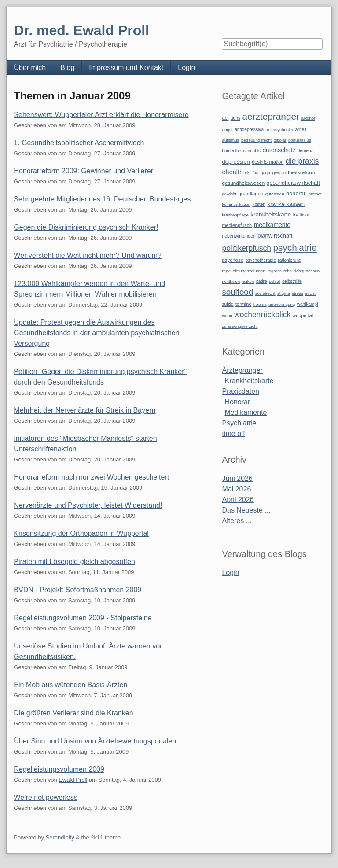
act (225, 118)
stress (298, 293)
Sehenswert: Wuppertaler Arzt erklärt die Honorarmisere (101, 115)
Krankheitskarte (249, 381)
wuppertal (303, 315)
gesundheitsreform (294, 172)
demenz (305, 151)
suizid (228, 304)
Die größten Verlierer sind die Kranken (73, 713)
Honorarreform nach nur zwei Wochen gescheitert (91, 477)
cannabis (252, 151)
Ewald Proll (73, 780)
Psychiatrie (239, 423)
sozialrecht (265, 293)
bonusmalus (300, 140)
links (304, 215)
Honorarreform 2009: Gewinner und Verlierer (83, 171)
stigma (284, 293)
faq (256, 173)
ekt (248, 173)
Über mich (30, 68)
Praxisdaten (241, 391)
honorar (296, 193)
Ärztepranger (242, 370)
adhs (235, 118)
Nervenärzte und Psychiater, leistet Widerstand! (88, 505)
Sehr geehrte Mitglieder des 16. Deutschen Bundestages (102, 199)
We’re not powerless (46, 797)
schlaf (274, 281)
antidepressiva (249, 130)
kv (296, 215)
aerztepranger (271, 116)
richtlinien (231, 281)
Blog (67, 68)
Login (186, 68)
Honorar (237, 402)
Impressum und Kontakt (126, 68)
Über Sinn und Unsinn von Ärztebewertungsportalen (95, 741)
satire (262, 281)
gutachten (275, 194)
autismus (230, 140)
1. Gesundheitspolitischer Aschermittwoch (79, 143)
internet (315, 194)
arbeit (301, 130)
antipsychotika (280, 130)
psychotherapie (261, 260)
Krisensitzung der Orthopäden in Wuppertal (81, 533)
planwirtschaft (275, 236)
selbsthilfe (292, 281)
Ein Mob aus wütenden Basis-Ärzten (70, 685)
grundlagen (251, 194)
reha (288, 271)
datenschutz (279, 150)
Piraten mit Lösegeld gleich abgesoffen (74, 562)
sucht (310, 293)
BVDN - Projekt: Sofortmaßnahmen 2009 (77, 590)
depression (236, 162)
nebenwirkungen (239, 236)
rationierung (289, 260)
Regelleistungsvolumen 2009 (59, 769)
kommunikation (236, 204)
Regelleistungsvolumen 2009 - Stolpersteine (83, 618)
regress (274, 271)
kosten (259, 204)
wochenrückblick (262, 315)
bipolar (280, 140)
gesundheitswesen (243, 183)
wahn (227, 316)
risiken (248, 281)
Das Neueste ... (246, 510)
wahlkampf (308, 304)
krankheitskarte (271, 214)
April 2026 (238, 500)
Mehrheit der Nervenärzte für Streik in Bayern (84, 410)
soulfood (237, 292)
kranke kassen (286, 204)
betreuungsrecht (256, 140)
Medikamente (246, 412)
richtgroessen (307, 271)
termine (243, 304)
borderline (231, 151)
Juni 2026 (237, 478)
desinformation (268, 162)
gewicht (229, 194)
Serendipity (60, 837)
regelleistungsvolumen (244, 271)
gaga (265, 173)
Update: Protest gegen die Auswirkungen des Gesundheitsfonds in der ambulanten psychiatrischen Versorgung (96, 333)
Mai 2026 (236, 489)
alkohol (308, 118)
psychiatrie (295, 247)
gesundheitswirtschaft (293, 183)
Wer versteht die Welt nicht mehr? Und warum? (88, 255)
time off (233, 434)
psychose (233, 260)
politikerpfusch (246, 248)
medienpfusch (237, 225)
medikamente (272, 225)
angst (227, 130)
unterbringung (282, 304)
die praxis (302, 161)
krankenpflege (235, 215)
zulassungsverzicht (240, 326)
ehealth (232, 172)
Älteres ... (237, 521)
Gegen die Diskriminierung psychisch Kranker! (86, 227)
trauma (260, 304)
